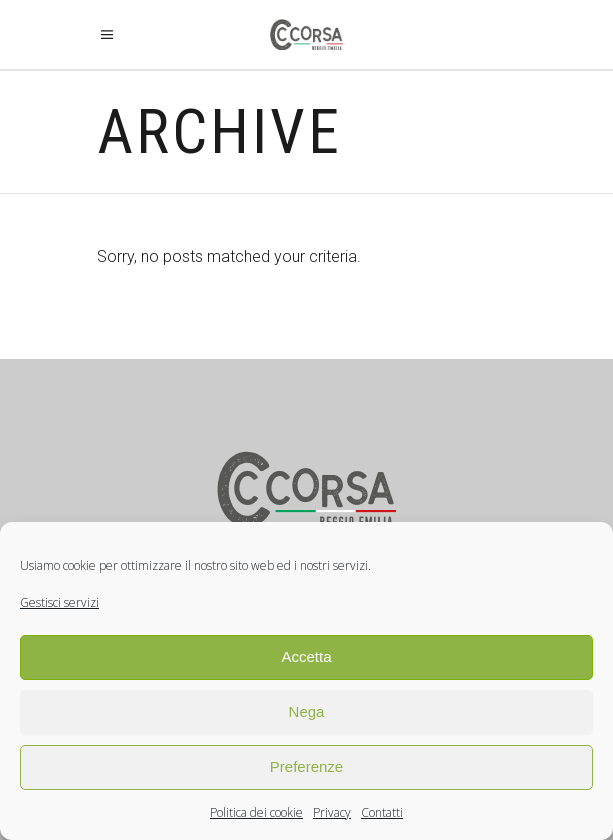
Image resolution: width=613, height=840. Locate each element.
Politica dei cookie (256, 812)
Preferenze (306, 766)
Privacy (332, 812)
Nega (307, 711)
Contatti (382, 812)
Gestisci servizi (59, 602)
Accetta (306, 656)
